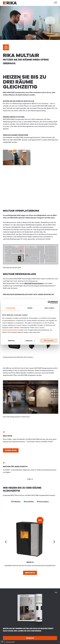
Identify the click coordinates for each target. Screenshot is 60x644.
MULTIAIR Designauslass (34, 283)
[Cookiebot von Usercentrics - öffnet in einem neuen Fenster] (49, 302)
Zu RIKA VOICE (11, 450)
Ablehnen (11, 341)
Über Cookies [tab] (49, 308)
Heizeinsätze (44, 502)
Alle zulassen (49, 341)
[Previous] (6, 542)
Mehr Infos (30, 573)
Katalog (30, 638)
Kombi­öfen (30, 502)
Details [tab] (30, 308)
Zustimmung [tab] (11, 308)
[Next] (54, 542)
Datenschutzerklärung (11, 330)
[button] (56, 3)
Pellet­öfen (17, 502)
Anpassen (30, 341)
